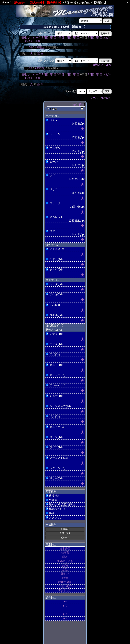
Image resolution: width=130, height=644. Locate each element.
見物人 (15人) (54, 330)
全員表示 (65, 529)
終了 (30, 41)
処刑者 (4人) (53, 280)
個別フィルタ (46, 33)
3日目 (61, 38)
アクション (65, 590)
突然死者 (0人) (54, 325)
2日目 (53, 38)
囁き (65, 557)
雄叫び (65, 574)
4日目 (68, 38)
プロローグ (34, 38)
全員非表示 (65, 533)
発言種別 (51, 491)
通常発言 (65, 548)
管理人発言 (65, 586)
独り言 (65, 553)
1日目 (45, 38)
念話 (65, 569)
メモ (30, 47)
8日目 (99, 38)
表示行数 (70, 91)
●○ (65, 602)
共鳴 (65, 565)
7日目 (91, 38)
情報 (24, 38)
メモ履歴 (39, 47)
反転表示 (65, 538)
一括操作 (51, 525)
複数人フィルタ (102, 65)
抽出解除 (79, 104)
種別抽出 (51, 544)
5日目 (76, 38)
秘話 (65, 578)
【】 (65, 610)
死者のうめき (65, 561)
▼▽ (65, 606)
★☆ (65, 614)
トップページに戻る (99, 98)
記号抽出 (51, 598)
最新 (38, 41)
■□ (65, 618)
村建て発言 (65, 582)
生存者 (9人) (53, 116)
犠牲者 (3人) (53, 245)
